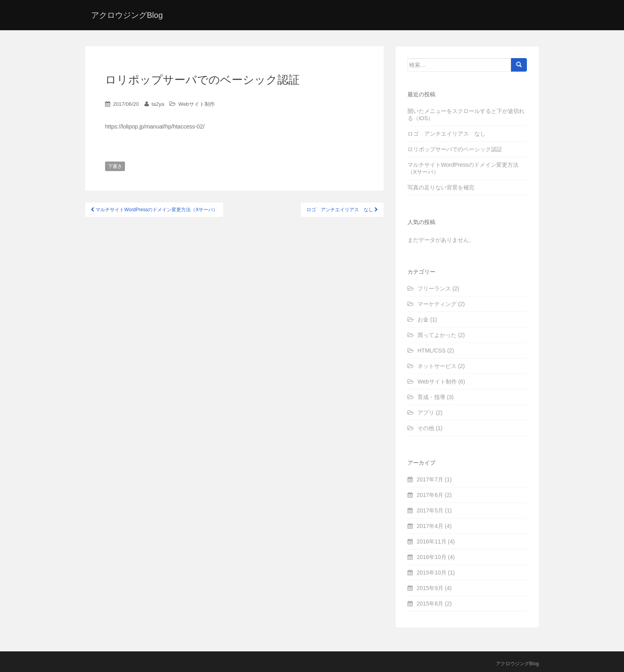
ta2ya (158, 104)
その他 (426, 428)
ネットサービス (437, 366)
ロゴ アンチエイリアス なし (447, 134)
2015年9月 (430, 588)
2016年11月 (432, 541)
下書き (115, 166)
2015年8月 (430, 604)
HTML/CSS (432, 351)
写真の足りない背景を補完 (441, 187)
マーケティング (437, 304)
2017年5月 (430, 510)
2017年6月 (430, 495)
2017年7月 (430, 479)
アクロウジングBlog (127, 15)
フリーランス (434, 288)
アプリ (426, 413)
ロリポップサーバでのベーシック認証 (455, 149)
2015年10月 (432, 573)
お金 (423, 319)
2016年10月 (432, 557)
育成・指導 (431, 397)
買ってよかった (437, 335)
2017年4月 (430, 526)
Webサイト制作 (197, 104)
